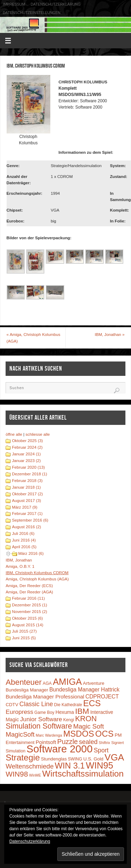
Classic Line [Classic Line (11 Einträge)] (36, 704)
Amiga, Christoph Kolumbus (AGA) (34, 337)
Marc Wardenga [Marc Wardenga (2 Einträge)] (49, 735)
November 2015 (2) (30, 611)
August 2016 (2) (26, 527)
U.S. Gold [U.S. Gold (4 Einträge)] (93, 759)
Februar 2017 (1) (27, 513)
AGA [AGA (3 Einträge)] (47, 683)
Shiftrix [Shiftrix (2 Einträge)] (105, 743)
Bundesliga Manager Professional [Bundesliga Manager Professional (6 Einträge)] (45, 697)
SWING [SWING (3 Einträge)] (75, 759)
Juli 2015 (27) (24, 631)
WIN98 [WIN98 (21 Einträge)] (17, 774)
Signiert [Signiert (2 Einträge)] (117, 743)
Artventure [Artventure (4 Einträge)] (93, 683)
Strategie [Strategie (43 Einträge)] (23, 757)
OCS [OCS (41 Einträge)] (104, 734)
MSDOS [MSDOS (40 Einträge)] (79, 734)
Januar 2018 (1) (26, 487)
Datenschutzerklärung (56, 4)
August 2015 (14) (28, 625)
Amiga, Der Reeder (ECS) (29, 585)
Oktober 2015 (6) (27, 618)
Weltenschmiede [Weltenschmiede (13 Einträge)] (30, 766)
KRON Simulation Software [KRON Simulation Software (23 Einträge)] (51, 722)
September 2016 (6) (30, 520)
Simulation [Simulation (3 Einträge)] (15, 751)
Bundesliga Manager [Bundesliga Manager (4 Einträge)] (27, 690)
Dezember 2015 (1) (30, 605)
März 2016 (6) (31, 553)
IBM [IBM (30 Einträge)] (82, 711)
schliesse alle (38, 434)
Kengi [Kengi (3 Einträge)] (69, 720)
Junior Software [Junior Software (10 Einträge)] (41, 719)
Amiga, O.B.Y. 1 (20, 566)
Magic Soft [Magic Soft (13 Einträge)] (88, 726)
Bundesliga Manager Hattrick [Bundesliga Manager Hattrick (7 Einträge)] (84, 690)
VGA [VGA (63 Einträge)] (114, 757)
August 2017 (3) (26, 500)
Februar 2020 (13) (28, 467)
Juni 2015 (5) (24, 638)
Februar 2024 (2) (27, 447)
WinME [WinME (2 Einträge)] (35, 775)
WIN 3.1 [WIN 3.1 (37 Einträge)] (70, 766)
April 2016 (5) (24, 547)
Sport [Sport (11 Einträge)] (101, 750)
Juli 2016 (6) (23, 533)
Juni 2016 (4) (24, 540)
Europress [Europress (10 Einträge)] (19, 712)
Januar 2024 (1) (26, 454)
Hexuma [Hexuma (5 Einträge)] (65, 712)
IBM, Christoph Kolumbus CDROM (37, 573)
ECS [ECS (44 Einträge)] (92, 703)
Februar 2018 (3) (27, 480)
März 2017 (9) (25, 507)
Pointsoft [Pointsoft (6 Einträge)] (46, 742)
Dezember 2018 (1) (30, 474)
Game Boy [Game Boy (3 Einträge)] (44, 712)
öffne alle (14, 434)
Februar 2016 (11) (28, 598)
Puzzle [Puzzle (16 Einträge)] (68, 742)
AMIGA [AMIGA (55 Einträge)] (67, 682)
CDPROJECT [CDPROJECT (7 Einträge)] (102, 697)
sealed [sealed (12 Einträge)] (88, 742)
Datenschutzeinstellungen (32, 13)
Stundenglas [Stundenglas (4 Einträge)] (54, 759)
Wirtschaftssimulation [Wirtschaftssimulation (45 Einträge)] (83, 774)
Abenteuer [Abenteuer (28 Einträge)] (24, 682)
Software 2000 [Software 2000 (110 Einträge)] (60, 749)
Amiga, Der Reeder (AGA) (29, 592)
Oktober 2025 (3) (27, 440)
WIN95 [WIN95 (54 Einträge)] (100, 765)
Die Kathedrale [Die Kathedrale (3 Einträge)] (68, 705)
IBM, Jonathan (110, 334)
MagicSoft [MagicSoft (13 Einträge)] (20, 734)
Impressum (14, 4)
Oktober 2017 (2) (27, 494)
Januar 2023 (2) (26, 460)
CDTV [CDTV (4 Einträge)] (12, 705)
